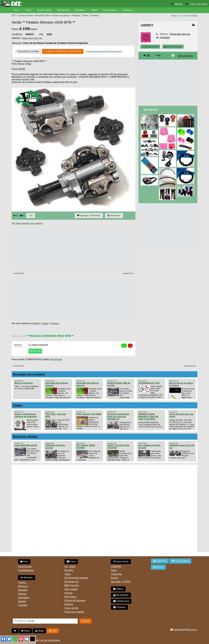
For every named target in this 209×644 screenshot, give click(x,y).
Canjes (18, 405)
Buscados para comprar (29, 374)
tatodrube (18, 345)
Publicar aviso (180, 561)
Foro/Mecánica (26, 570)
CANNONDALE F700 (149, 383)
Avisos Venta (44, 10)
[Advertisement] (64, 247)
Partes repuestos (61, 15)
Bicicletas (80, 10)
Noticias (22, 594)
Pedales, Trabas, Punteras (85, 15)
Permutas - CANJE (121, 582)
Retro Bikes (70, 597)
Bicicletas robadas (25, 437)
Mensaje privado (150, 47)
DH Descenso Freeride (76, 578)
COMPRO (116, 567)
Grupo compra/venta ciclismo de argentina (26, 415)
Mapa (39, 631)
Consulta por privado (28, 51)
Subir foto (160, 561)
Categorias (116, 574)
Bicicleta (26, 578)
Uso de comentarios (50, 640)
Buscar (115, 578)
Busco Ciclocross (24, 383)
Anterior (19, 273)
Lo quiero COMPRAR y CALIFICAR (63, 51)
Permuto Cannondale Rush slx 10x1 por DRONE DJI (118, 416)
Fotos (28, 10)
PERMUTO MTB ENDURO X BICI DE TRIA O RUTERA (148, 416)
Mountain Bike (42, 15)
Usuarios (127, 10)
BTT (14, 15)
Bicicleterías (64, 10)
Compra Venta (26, 15)
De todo (69, 593)
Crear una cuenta (199, 4)
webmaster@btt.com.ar (184, 630)
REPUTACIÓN (185, 56)
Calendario (24, 598)
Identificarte (56, 359)
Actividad (165, 38)
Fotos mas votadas (74, 612)
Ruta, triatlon (71, 589)
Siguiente (128, 273)
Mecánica (23, 586)
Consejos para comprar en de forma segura (104, 51)
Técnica (22, 582)
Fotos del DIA (71, 608)
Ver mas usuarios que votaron (27, 223)
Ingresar (179, 4)
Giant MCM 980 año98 (26, 445)
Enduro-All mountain (75, 601)
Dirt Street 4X (71, 582)
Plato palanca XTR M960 (89, 414)
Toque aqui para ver (32, 38)
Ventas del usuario (173, 47)
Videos (95, 10)
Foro (16, 10)
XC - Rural (70, 567)
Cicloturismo (110, 10)
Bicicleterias (121, 595)
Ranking (69, 604)
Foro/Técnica (25, 567)
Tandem (22, 601)
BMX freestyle (72, 585)
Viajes (68, 574)
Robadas (23, 590)
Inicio (25, 631)
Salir (53, 631)
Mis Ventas (151, 110)
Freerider (23, 605)
